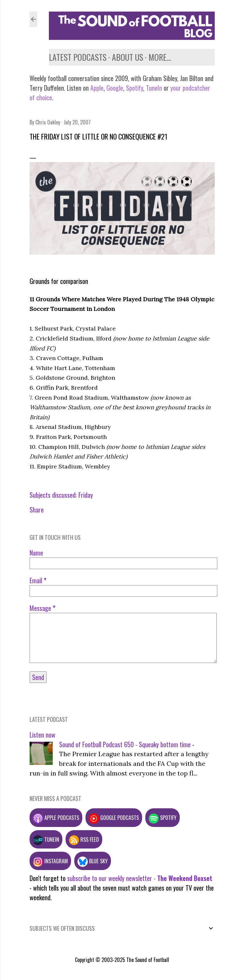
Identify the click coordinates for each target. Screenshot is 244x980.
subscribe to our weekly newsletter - (140, 878)
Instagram (50, 861)
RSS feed (84, 839)
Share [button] (37, 510)
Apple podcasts (56, 817)
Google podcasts (114, 817)
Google (114, 88)
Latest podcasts (78, 57)
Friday (86, 495)
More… (160, 57)
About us (127, 57)
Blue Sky (93, 861)
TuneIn (154, 88)
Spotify (135, 88)
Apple (97, 88)
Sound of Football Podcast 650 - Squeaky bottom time (125, 744)
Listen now (42, 735)
